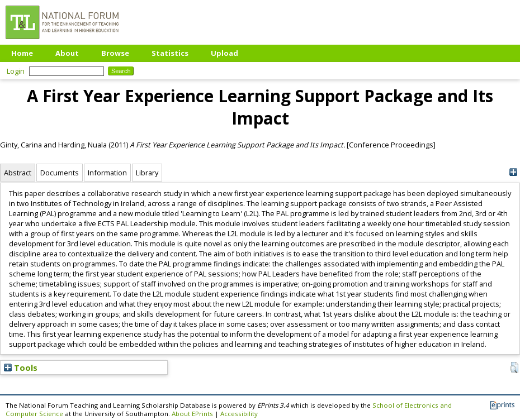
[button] (514, 367)
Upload (224, 53)
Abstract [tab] (18, 173)
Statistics (170, 53)
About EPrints (192, 414)
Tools (21, 367)
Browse (115, 53)
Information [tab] (107, 173)
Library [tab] (147, 173)
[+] (513, 172)
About (67, 53)
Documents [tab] (60, 173)
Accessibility (239, 414)
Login (16, 71)
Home (22, 53)
